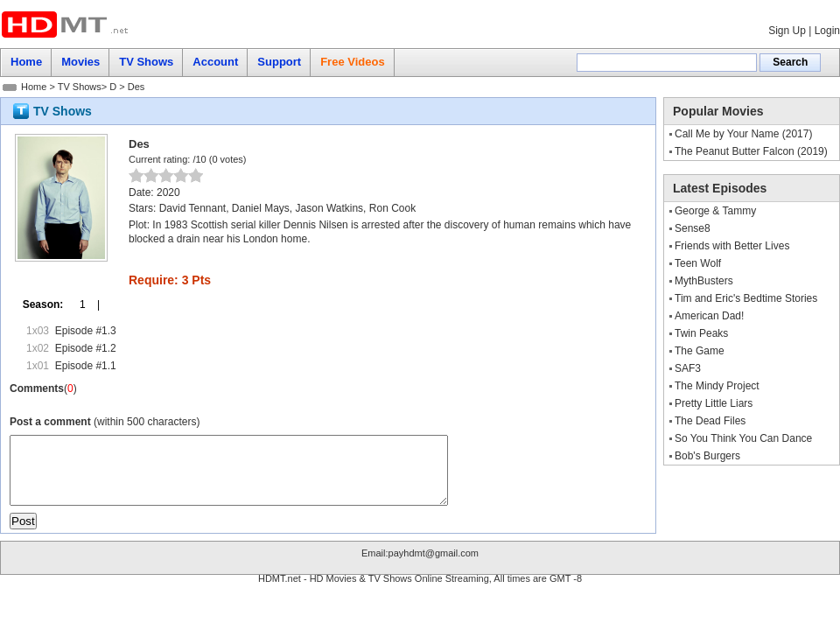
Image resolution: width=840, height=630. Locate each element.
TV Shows (80, 87)
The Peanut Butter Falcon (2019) (751, 151)
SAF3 (688, 368)
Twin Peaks (701, 333)
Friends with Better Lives (732, 246)
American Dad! (709, 316)
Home (34, 87)
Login (827, 31)
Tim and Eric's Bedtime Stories (746, 298)
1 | (84, 304)
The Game (700, 351)
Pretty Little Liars (714, 403)
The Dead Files (710, 421)
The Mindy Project (717, 386)
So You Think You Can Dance (743, 438)
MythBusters (704, 281)
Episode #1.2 (86, 348)
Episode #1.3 (86, 331)
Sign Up (787, 31)
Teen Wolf (698, 263)
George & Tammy (715, 211)
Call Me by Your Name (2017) (743, 134)
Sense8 (693, 228)
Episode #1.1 (86, 366)
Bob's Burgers (707, 456)
